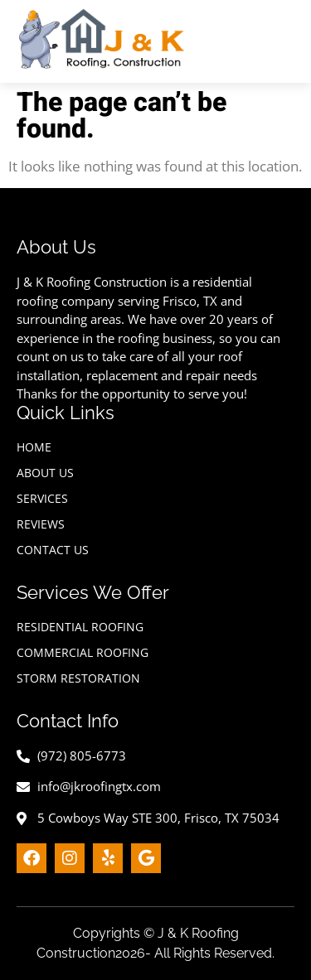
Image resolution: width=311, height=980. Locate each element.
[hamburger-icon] (284, 41)
